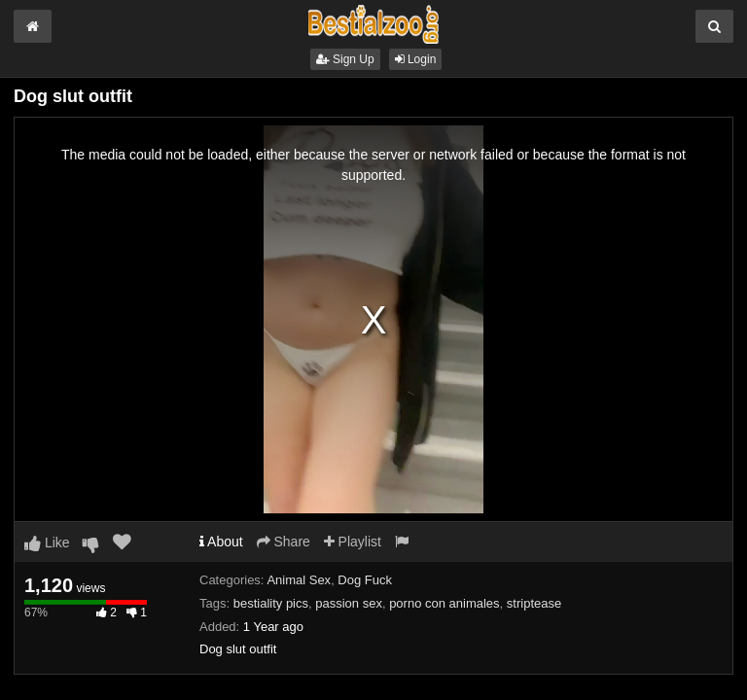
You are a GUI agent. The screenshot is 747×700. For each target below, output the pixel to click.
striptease (534, 603)
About (221, 542)
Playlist (353, 542)
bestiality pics (271, 603)
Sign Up (345, 59)
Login (416, 59)
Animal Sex (299, 580)
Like (47, 542)
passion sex (349, 603)
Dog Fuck (365, 580)
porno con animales (444, 603)
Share (284, 542)
